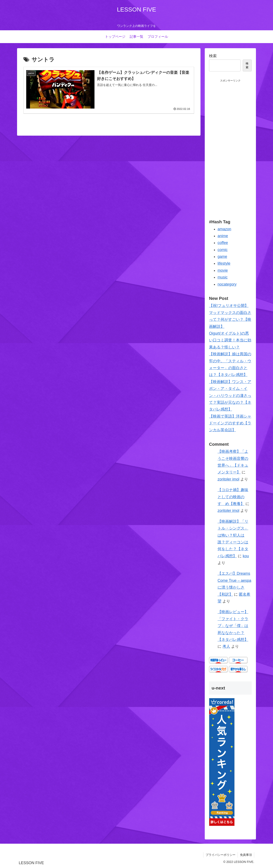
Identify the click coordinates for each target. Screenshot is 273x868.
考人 (226, 646)
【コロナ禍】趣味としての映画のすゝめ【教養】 (233, 497)
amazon (224, 229)
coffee (223, 243)
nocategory (227, 284)
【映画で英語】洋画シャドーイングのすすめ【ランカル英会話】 (230, 423)
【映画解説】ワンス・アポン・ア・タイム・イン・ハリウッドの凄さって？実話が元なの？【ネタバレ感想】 (230, 396)
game (222, 257)
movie (223, 270)
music (223, 277)
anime (223, 236)
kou (246, 556)
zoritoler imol (228, 479)
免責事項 (246, 855)
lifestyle (224, 263)
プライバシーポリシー (221, 855)
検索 (213, 56)
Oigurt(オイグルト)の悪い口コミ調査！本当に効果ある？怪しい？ (230, 340)
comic (223, 250)
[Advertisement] (230, 147)
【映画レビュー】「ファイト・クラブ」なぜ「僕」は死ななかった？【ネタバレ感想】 (233, 626)
